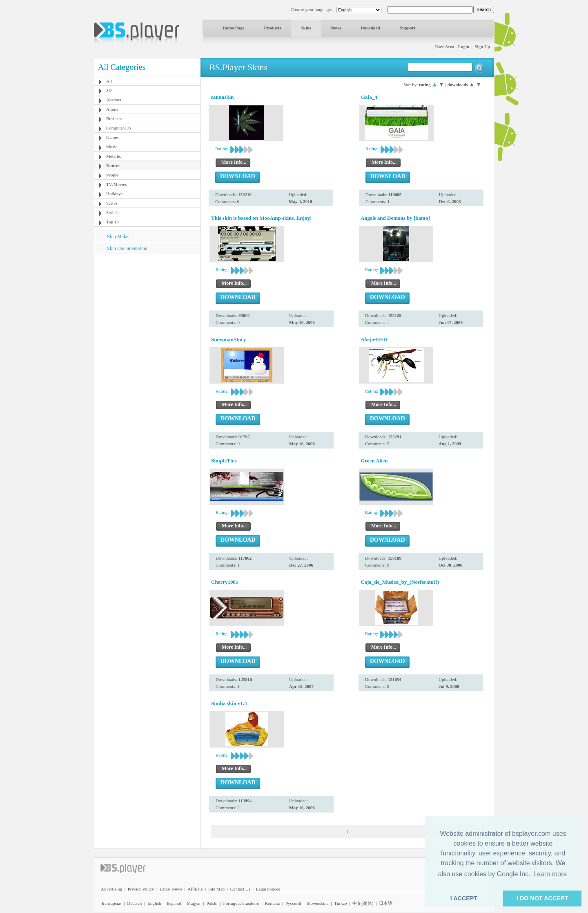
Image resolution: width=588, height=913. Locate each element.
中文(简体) (363, 903)
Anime (112, 109)
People (112, 175)
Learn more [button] (550, 874)
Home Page (233, 28)
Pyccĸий (293, 903)
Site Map (216, 889)
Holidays (114, 194)
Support (408, 28)
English (154, 903)
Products (272, 28)
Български (112, 903)
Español (174, 903)
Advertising (111, 889)
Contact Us (240, 889)
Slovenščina (317, 903)
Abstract (114, 100)
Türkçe (340, 903)
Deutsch (134, 903)
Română (273, 903)
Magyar (194, 903)
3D (109, 90)
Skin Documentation (127, 248)
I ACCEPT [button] (464, 898)
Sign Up (482, 47)
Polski (212, 903)
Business (114, 118)
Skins (306, 28)
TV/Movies (117, 184)
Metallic (114, 156)
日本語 (386, 903)
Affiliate (195, 889)
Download (370, 28)
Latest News (171, 889)
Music (112, 147)
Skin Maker (118, 237)
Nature (113, 165)
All (109, 81)
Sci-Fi (112, 203)
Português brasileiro (241, 903)
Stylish (112, 212)
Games (112, 137)
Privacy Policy (141, 889)
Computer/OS (119, 128)
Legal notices (268, 889)
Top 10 (112, 222)
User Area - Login (452, 47)
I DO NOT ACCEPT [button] (542, 898)
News (336, 28)
